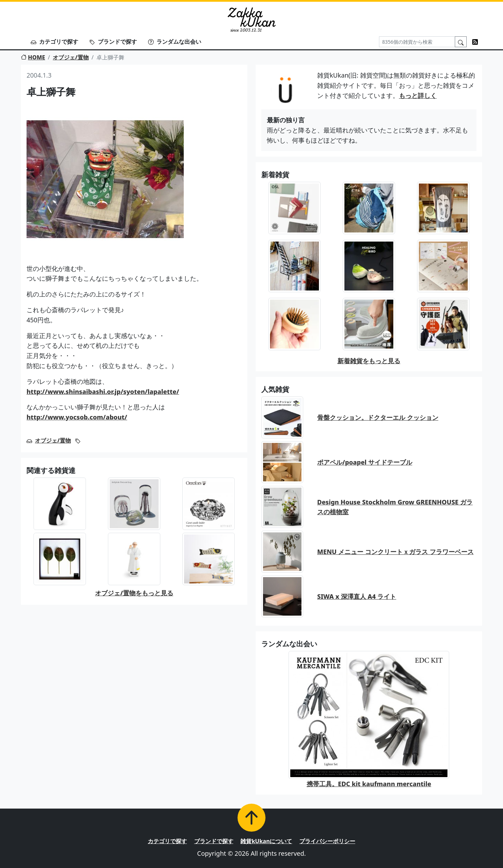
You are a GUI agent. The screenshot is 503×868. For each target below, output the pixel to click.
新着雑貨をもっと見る (369, 361)
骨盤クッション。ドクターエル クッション (378, 417)
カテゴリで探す (54, 42)
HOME (33, 57)
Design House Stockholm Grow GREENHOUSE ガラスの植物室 (395, 507)
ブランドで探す (113, 42)
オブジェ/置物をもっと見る (134, 593)
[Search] (417, 42)
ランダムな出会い (175, 42)
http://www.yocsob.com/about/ (77, 417)
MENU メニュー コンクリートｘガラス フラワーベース (395, 552)
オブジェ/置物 (71, 57)
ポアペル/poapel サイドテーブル (365, 462)
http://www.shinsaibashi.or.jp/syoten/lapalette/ (103, 392)
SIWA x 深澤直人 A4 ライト (357, 596)
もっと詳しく (418, 95)
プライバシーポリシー (327, 841)
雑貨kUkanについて (266, 841)
